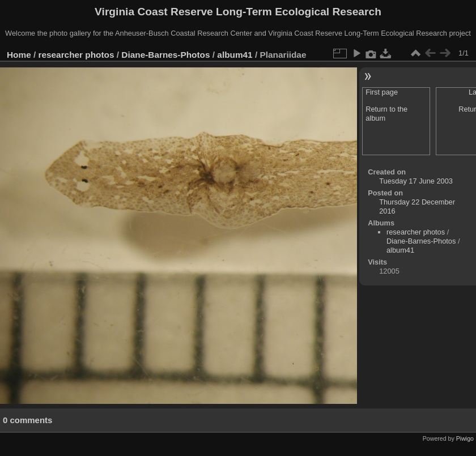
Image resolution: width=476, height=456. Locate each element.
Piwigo (465, 438)
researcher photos (76, 55)
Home (19, 55)
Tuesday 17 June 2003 (416, 181)
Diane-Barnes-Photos (165, 55)
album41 (235, 55)
